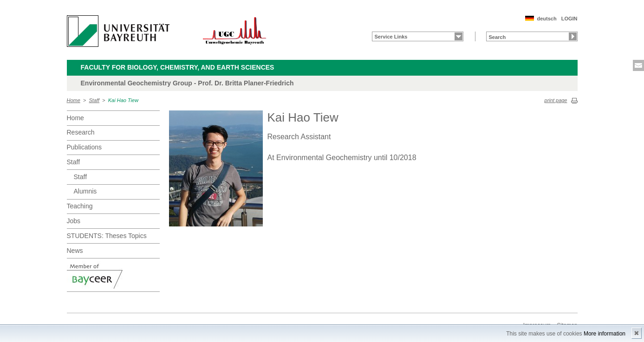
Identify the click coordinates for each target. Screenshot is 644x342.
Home (74, 100)
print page (556, 100)
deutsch (546, 19)
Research (81, 132)
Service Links (391, 37)
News (75, 251)
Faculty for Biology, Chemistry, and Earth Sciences (178, 67)
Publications (85, 147)
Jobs (74, 221)
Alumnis (85, 191)
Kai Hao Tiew (123, 100)
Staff (94, 100)
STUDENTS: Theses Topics (107, 236)
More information (605, 334)
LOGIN (569, 19)
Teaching (80, 206)
